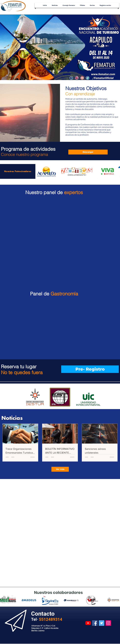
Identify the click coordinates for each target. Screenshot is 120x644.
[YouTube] (88, 623)
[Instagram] (108, 623)
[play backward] (3, 600)
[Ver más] (60, 469)
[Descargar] (88, 152)
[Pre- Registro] (90, 369)
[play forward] (117, 600)
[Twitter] (102, 623)
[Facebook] (95, 623)
